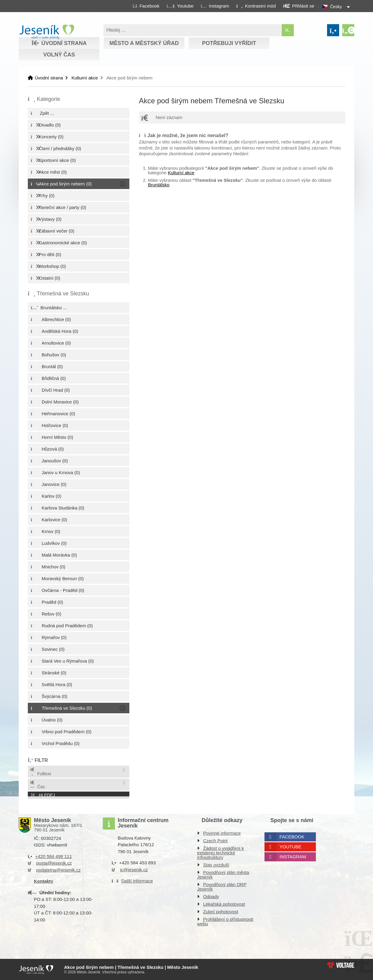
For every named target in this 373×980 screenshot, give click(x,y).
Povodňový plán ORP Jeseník (222, 887)
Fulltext (40, 772)
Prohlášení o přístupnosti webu (225, 921)
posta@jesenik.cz (54, 863)
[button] (256, 6)
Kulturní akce (85, 78)
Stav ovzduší (216, 865)
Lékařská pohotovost (224, 904)
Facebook (292, 837)
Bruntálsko (159, 185)
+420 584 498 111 (53, 856)
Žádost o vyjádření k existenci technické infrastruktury (221, 853)
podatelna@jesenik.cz (58, 870)
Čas (37, 785)
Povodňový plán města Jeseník (223, 875)
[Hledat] (288, 30)
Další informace (137, 881)
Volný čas (59, 55)
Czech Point (215, 841)
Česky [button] (336, 7)
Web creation (341, 965)
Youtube (291, 847)
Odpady (211, 896)
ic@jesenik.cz (134, 870)
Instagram (293, 857)
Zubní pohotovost (221, 912)
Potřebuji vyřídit (229, 43)
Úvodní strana (47, 32)
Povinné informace (222, 833)
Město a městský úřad (144, 43)
